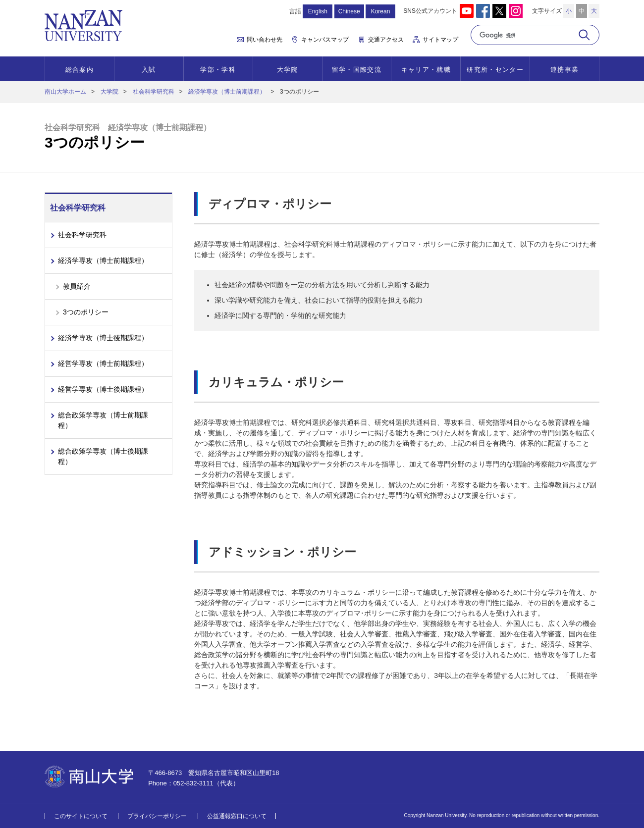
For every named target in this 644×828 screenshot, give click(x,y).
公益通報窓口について (237, 816)
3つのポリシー (86, 312)
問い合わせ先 (265, 40)
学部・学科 (218, 70)
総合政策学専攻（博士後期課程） (103, 456)
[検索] (524, 35)
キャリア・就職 (426, 70)
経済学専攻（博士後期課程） (103, 338)
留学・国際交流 (357, 70)
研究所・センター (495, 70)
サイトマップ (440, 40)
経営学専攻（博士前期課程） (103, 363)
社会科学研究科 (154, 92)
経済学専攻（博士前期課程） (227, 92)
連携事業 (564, 70)
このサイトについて (81, 816)
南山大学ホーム (65, 92)
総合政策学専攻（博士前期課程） (103, 420)
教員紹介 (77, 286)
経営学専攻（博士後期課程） (103, 389)
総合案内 (80, 70)
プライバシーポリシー (157, 816)
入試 (149, 70)
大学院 (288, 70)
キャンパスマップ (325, 40)
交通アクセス (386, 40)
